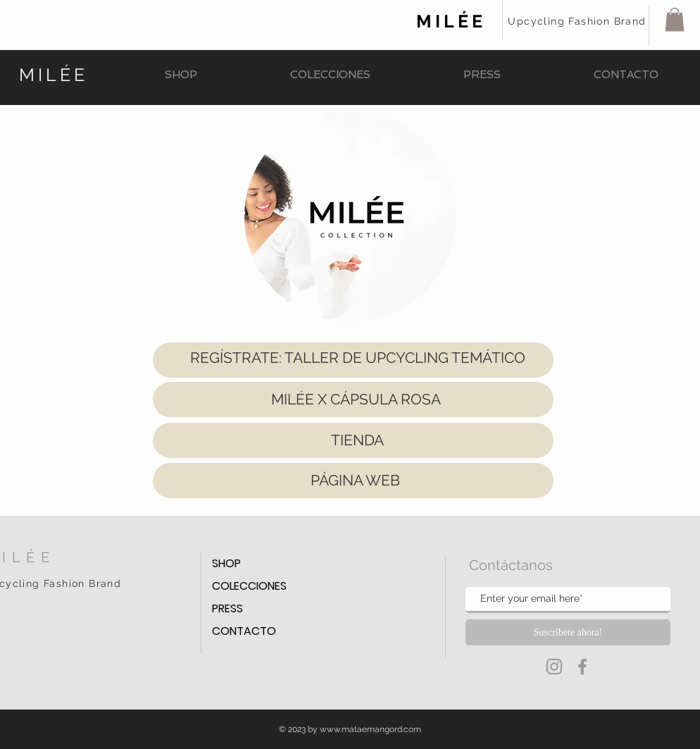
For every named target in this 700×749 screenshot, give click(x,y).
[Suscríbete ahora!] (568, 632)
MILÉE (451, 21)
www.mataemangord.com (370, 729)
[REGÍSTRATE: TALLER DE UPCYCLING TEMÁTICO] (357, 358)
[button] (675, 19)
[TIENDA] (357, 440)
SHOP (226, 563)
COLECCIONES (249, 586)
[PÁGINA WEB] (355, 481)
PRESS (227, 608)
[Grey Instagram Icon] (554, 667)
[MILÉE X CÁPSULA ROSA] (356, 400)
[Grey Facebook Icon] (582, 667)
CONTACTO (244, 631)
